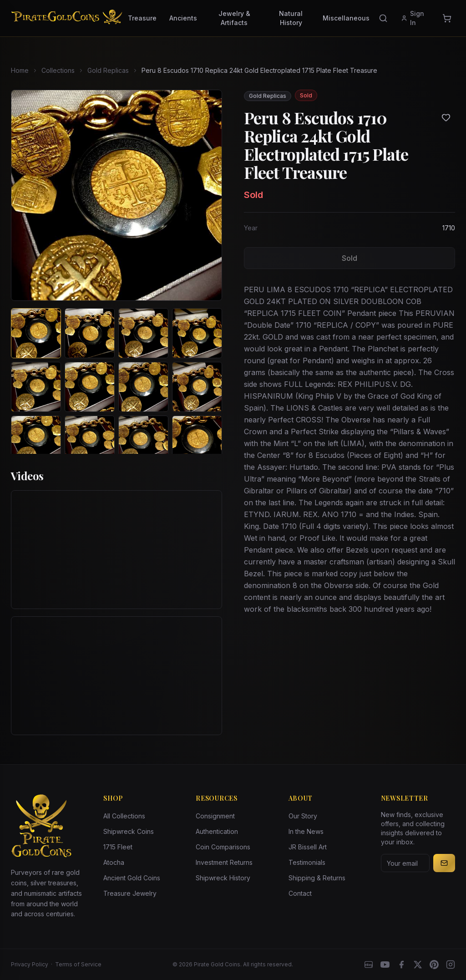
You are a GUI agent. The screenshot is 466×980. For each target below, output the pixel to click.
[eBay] (369, 965)
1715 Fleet (118, 847)
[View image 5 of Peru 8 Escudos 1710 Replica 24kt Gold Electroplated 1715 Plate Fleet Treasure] (36, 387)
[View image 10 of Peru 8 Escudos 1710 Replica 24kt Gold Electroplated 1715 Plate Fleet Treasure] (90, 441)
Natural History (291, 18)
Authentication (217, 831)
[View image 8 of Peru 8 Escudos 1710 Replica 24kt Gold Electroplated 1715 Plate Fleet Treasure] (197, 387)
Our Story (303, 816)
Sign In (413, 18)
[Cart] (447, 18)
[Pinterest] (434, 965)
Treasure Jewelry (130, 893)
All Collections (124, 816)
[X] (418, 965)
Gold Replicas (108, 70)
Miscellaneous (346, 18)
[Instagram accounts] (451, 965)
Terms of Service (78, 964)
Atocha (114, 862)
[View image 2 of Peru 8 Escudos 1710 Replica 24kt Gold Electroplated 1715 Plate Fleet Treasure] (90, 333)
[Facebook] (401, 965)
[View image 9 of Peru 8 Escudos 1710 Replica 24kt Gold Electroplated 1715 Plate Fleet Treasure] (36, 441)
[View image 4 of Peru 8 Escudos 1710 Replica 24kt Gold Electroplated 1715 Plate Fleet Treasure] (197, 333)
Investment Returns (224, 862)
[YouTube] (385, 965)
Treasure (142, 18)
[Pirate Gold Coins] (67, 18)
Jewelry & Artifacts (234, 18)
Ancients (183, 18)
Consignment (215, 816)
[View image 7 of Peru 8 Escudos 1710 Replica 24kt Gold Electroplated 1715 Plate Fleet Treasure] (143, 387)
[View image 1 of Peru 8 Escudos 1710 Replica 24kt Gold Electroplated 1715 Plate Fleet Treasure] (36, 333)
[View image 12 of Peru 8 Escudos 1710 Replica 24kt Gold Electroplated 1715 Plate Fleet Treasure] (197, 441)
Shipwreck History (223, 878)
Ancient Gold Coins (132, 878)
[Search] (383, 18)
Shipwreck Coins (129, 831)
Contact (300, 893)
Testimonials (307, 862)
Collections (58, 70)
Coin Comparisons (223, 847)
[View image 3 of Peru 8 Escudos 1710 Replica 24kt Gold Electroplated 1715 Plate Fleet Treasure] (143, 333)
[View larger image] (116, 195)
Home (20, 70)
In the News (306, 831)
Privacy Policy (30, 964)
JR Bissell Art (308, 847)
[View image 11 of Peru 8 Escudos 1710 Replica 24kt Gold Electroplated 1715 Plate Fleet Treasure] (143, 441)
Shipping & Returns (317, 878)
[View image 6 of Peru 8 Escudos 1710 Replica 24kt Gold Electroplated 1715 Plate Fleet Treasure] (90, 387)
